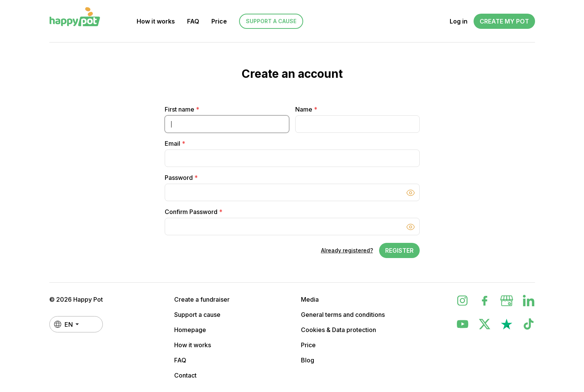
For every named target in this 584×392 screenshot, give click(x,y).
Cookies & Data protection (338, 330)
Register (399, 250)
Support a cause (271, 21)
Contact (185, 375)
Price (219, 21)
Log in (459, 21)
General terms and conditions (343, 315)
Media (310, 299)
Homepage (190, 330)
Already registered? (347, 250)
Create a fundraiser (202, 299)
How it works (156, 21)
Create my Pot (504, 21)
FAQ (193, 21)
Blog (308, 360)
